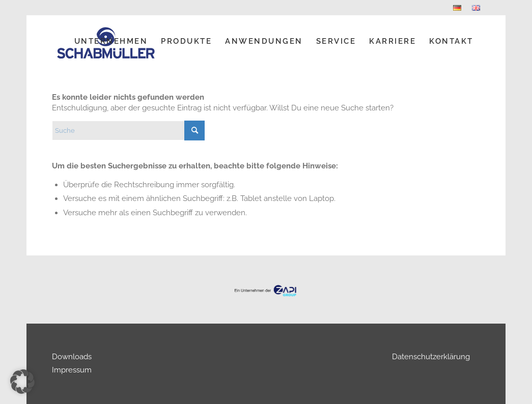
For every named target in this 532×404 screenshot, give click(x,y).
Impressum (72, 370)
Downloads (72, 357)
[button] (22, 382)
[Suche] (128, 131)
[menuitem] (457, 8)
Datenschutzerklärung (431, 357)
